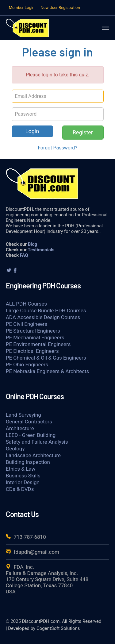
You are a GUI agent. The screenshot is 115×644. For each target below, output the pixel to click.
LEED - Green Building (31, 435)
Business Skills (23, 476)
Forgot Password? (57, 148)
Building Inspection (28, 462)
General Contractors (29, 422)
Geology (15, 449)
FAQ (24, 255)
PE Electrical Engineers (32, 351)
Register (83, 132)
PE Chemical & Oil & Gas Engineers (46, 358)
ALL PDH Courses (26, 304)
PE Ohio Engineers (27, 364)
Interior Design (23, 482)
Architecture (20, 428)
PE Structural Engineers (33, 331)
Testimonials (41, 250)
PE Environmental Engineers (38, 344)
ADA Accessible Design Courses (43, 317)
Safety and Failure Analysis (37, 442)
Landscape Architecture (33, 455)
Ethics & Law (21, 469)
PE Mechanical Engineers (35, 337)
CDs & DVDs (20, 489)
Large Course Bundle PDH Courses (46, 310)
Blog (33, 244)
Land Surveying (23, 415)
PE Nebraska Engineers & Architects (47, 371)
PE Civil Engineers (27, 324)
